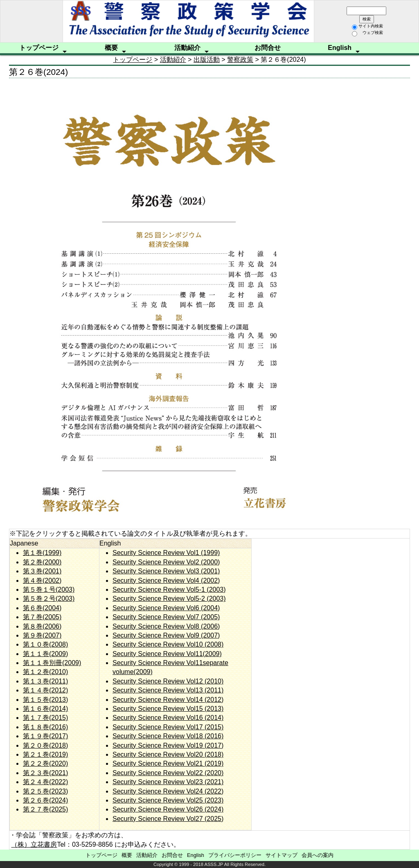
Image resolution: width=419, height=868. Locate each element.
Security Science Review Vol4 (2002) (166, 581)
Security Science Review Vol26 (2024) (168, 809)
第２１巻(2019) (45, 754)
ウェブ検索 (367, 33)
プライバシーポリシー (235, 855)
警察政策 (240, 60)
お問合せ (268, 48)
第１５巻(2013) (45, 700)
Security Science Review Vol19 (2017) (168, 745)
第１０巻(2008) (45, 644)
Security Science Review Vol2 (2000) (166, 562)
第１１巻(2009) (45, 654)
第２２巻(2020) (45, 763)
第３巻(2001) (42, 571)
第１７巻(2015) (45, 718)
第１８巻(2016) (45, 727)
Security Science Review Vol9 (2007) (166, 635)
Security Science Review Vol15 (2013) (168, 709)
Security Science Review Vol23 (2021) (168, 782)
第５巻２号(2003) (49, 599)
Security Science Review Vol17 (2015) (168, 727)
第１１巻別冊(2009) (52, 663)
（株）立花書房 (34, 844)
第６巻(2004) (42, 608)
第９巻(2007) (42, 635)
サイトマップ (282, 855)
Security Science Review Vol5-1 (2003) (169, 590)
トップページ (39, 48)
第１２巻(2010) (45, 672)
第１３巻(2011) (45, 681)
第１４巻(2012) (45, 690)
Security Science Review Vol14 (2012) (168, 700)
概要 (111, 48)
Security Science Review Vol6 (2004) (166, 608)
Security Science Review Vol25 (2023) (168, 800)
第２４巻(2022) (45, 782)
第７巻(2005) (42, 617)
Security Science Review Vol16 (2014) (168, 718)
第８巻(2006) (42, 626)
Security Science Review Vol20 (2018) (168, 754)
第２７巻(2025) (45, 809)
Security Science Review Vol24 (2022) (168, 791)
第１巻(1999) (42, 553)
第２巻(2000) (42, 562)
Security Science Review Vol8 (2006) (166, 626)
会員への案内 (318, 855)
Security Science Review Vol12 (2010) (168, 681)
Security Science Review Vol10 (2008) (168, 644)
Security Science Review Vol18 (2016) (168, 736)
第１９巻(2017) (45, 736)
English (340, 48)
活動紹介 (187, 48)
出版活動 (207, 60)
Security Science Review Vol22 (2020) (168, 773)
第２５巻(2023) (45, 791)
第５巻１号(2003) (49, 590)
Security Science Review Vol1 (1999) (166, 553)
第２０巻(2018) (45, 745)
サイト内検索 (367, 26)
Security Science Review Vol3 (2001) (166, 571)
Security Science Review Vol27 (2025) (168, 819)
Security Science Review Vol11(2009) (167, 654)
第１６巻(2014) (45, 709)
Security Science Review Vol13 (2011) (168, 690)
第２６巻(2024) (45, 800)
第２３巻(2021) (45, 773)
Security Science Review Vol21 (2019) (168, 763)
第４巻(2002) (42, 581)
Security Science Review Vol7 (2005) (166, 617)
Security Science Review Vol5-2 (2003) (169, 599)
